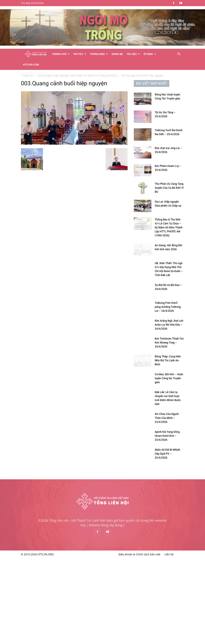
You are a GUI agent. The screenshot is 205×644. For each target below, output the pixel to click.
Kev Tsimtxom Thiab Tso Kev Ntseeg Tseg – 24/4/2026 (169, 343)
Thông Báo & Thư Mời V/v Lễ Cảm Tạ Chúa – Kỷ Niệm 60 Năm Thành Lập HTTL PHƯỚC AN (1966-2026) (169, 228)
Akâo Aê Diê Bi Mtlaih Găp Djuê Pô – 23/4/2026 (168, 454)
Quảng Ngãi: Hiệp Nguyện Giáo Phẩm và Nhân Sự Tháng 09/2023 (77, 76)
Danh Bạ (117, 54)
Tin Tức (80, 54)
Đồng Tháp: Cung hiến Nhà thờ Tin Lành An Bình (168, 360)
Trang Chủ (61, 54)
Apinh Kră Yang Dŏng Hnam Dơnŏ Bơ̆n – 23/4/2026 (167, 436)
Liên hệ (169, 554)
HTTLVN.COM (31, 64)
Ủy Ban (150, 54)
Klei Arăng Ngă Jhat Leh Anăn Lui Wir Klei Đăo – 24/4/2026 (169, 325)
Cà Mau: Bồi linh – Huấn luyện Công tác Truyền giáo (169, 378)
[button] (179, 54)
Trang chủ (27, 76)
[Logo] (36, 54)
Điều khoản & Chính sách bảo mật (140, 554)
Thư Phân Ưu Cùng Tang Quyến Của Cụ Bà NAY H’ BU (169, 188)
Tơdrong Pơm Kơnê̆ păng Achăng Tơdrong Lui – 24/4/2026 (168, 307)
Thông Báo (99, 54)
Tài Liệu (133, 54)
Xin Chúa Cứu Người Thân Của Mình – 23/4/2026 (167, 418)
